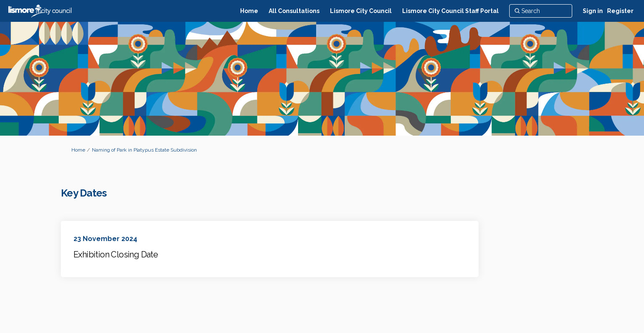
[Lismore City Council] (361, 11)
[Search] (541, 11)
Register (620, 11)
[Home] (249, 11)
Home (78, 150)
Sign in (593, 11)
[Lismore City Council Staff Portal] (450, 11)
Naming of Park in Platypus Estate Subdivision (144, 150)
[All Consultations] (294, 11)
